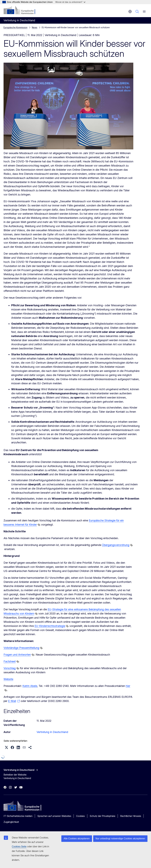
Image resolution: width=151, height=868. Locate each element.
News (35, 27)
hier (128, 686)
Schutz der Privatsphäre (102, 816)
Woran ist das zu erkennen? (70, 2)
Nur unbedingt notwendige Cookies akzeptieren (120, 839)
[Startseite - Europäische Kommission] (21, 10)
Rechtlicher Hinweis (131, 816)
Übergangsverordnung (116, 545)
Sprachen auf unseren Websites (54, 816)
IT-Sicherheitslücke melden (18, 816)
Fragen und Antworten (17, 655)
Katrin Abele (30, 686)
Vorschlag (10, 668)
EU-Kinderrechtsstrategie (50, 626)
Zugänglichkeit (11, 822)
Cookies (80, 816)
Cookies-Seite (19, 847)
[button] (6, 747)
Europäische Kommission (15, 27)
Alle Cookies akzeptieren (77, 839)
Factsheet (10, 661)
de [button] (130, 12)
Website (8, 679)
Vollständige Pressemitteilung (21, 648)
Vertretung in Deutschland (52, 732)
